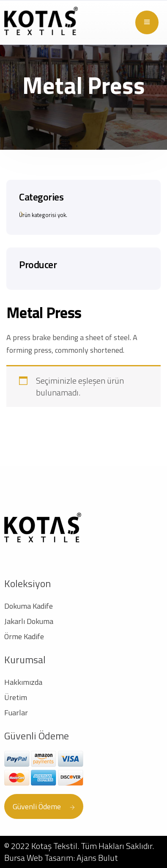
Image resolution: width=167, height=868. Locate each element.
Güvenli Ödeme (44, 806)
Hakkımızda (23, 682)
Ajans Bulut (97, 858)
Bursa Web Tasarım (39, 858)
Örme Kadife (24, 636)
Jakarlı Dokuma (29, 621)
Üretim (16, 697)
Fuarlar (16, 713)
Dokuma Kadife (29, 606)
